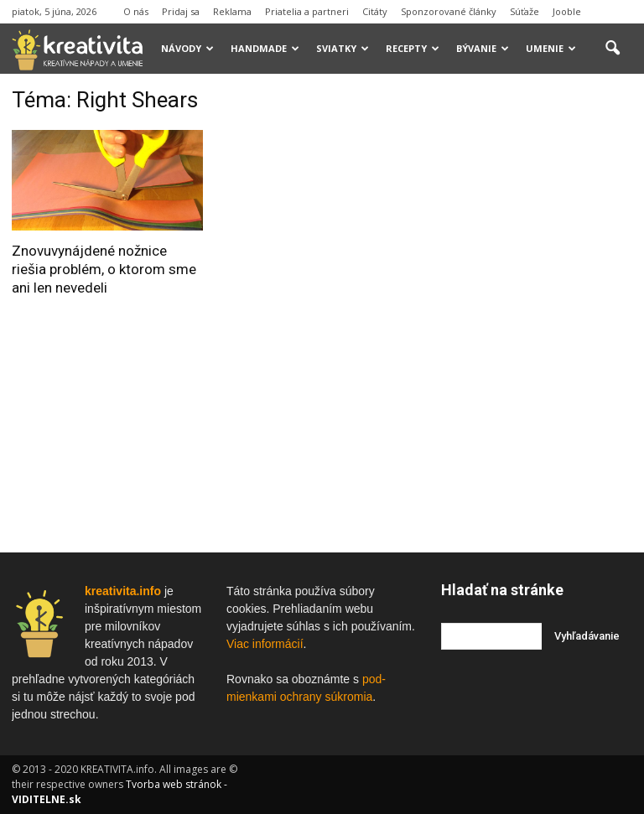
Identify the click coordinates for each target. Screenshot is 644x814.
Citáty (375, 11)
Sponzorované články (449, 11)
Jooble (567, 11)
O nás (136, 11)
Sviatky (343, 48)
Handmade (265, 48)
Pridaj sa (181, 11)
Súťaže (525, 11)
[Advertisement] (543, 171)
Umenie (551, 48)
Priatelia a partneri (307, 11)
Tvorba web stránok (174, 784)
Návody (187, 48)
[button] (612, 49)
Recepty (413, 48)
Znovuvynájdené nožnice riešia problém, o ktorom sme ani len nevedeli (104, 269)
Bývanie (483, 48)
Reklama (232, 11)
